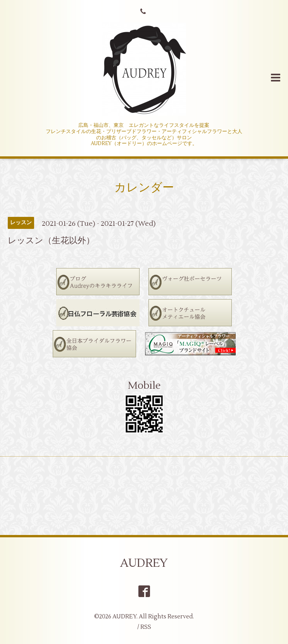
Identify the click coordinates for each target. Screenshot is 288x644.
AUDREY (144, 563)
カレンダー (144, 188)
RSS (146, 627)
